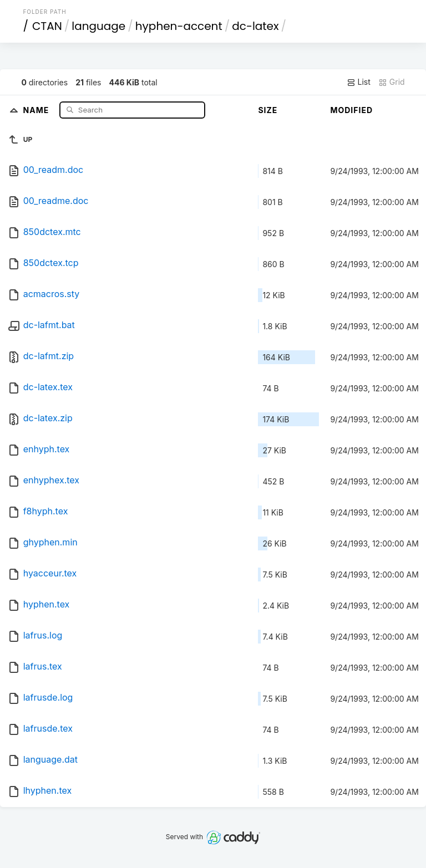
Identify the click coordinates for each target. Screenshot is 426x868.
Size (268, 110)
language (98, 26)
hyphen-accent (179, 26)
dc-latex (255, 26)
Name (37, 109)
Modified (351, 110)
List (359, 82)
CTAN (47, 26)
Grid (392, 82)
